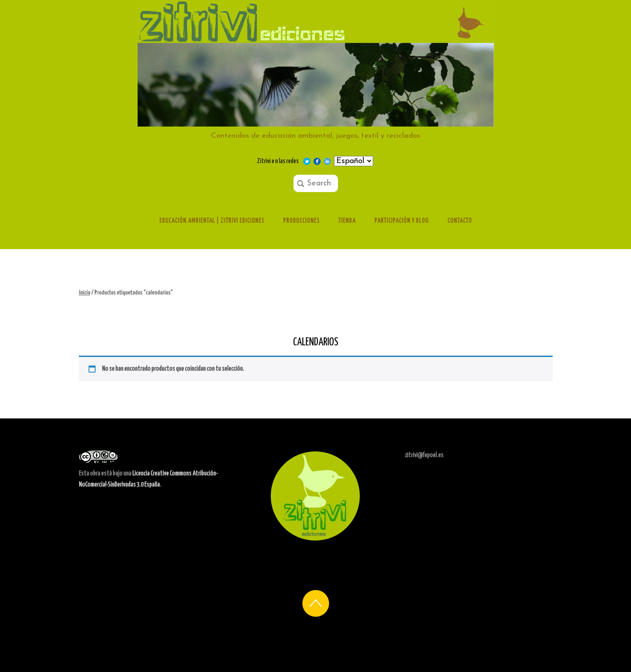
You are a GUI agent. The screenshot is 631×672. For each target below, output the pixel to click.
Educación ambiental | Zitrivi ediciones (212, 221)
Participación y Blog (402, 221)
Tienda (347, 221)
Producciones (301, 221)
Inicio (85, 293)
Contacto (460, 221)
